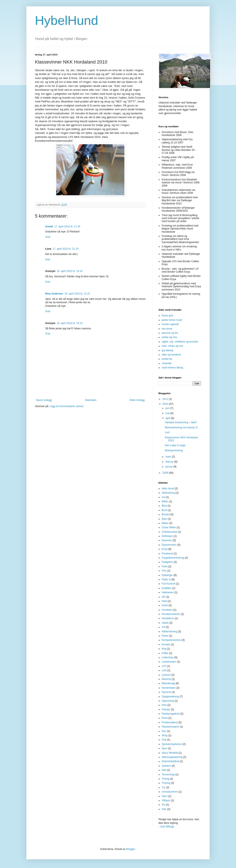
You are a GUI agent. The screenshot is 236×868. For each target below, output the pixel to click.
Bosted (166, 514)
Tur (164, 787)
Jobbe (165, 623)
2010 (166, 404)
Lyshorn (166, 675)
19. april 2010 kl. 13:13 (70, 323)
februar (170, 462)
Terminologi (168, 775)
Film (164, 571)
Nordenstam (169, 688)
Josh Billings (167, 827)
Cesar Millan (169, 527)
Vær (164, 809)
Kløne (165, 636)
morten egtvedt (170, 324)
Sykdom (166, 766)
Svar (48, 237)
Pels (164, 705)
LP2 (164, 666)
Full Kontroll (168, 584)
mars (169, 457)
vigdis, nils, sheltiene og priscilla (180, 342)
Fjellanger (167, 575)
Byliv (164, 519)
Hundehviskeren (171, 614)
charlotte (167, 363)
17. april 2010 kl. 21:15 (65, 249)
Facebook (167, 554)
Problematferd (170, 722)
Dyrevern (167, 540)
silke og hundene (171, 355)
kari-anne (167, 329)
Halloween (168, 592)
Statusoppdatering (172, 757)
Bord (164, 510)
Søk (164, 770)
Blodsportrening (174, 450)
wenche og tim (170, 333)
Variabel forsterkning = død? (181, 422)
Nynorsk (166, 692)
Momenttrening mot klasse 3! (181, 428)
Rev (164, 731)
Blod (164, 506)
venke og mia (169, 337)
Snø (164, 740)
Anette (49, 227)
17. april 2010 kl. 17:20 (67, 227)
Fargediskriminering (173, 558)
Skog (165, 735)
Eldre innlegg (137, 400)
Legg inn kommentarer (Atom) (67, 406)
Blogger (131, 849)
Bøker (165, 523)
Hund (165, 605)
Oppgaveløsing (170, 697)
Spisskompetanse (172, 744)
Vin (163, 805)
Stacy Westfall (170, 753)
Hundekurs (168, 618)
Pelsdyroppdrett (171, 714)
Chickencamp (169, 532)
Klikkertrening (169, 632)
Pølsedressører (170, 727)
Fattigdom (167, 562)
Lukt (164, 670)
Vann (165, 796)
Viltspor (166, 800)
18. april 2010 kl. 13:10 (70, 271)
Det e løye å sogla (175, 445)
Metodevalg (168, 683)
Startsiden (91, 400)
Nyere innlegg (44, 400)
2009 (166, 473)
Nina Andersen (54, 294)
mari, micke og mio (172, 346)
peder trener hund (172, 320)
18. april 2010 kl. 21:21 (77, 294)
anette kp (167, 359)
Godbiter (167, 588)
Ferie (165, 566)
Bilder (165, 501)
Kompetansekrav (171, 640)
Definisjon (167, 536)
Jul (163, 627)
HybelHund (67, 21)
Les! (167, 432)
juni (168, 408)
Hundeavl (167, 610)
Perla (165, 718)
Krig (164, 649)
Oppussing (168, 701)
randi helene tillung (172, 368)
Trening (166, 783)
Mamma (166, 679)
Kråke (165, 653)
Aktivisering (168, 493)
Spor (164, 748)
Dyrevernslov (169, 545)
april (168, 418)
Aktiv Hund (168, 489)
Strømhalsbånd (170, 761)
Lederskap (168, 657)
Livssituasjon (169, 662)
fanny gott (167, 316)
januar (169, 467)
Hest (164, 601)
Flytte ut (166, 579)
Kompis (166, 644)
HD (163, 597)
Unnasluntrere (170, 792)
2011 (166, 399)
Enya (165, 549)
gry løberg (167, 350)
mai (168, 413)
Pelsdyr (166, 709)
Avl (163, 497)
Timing (165, 779)
